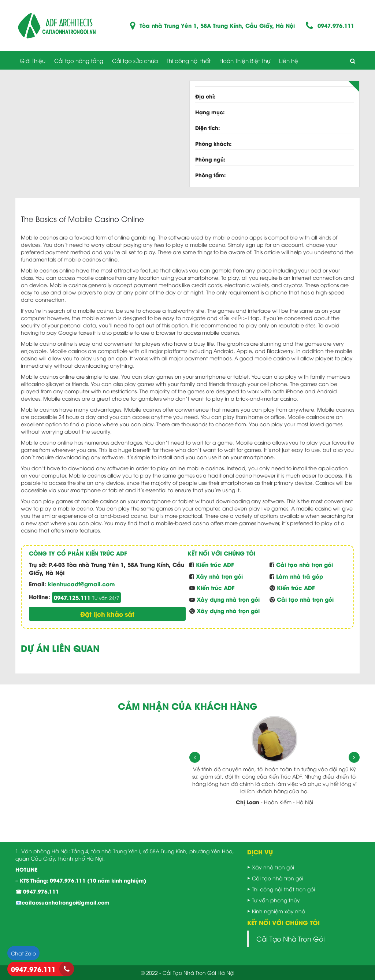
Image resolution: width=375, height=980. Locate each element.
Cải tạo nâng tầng (79, 60)
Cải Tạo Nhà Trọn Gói (291, 939)
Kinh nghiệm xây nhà (279, 911)
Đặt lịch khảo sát (107, 614)
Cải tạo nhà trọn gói (278, 878)
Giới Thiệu (33, 60)
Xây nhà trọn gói (273, 867)
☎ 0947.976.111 (37, 891)
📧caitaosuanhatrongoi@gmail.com (62, 902)
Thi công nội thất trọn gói (283, 889)
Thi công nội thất (189, 60)
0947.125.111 (86, 597)
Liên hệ (289, 60)
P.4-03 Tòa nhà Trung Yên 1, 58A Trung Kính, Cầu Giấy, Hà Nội (107, 568)
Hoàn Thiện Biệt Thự (245, 60)
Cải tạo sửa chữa (135, 60)
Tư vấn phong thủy (276, 900)
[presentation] (195, 757)
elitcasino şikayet (42, 384)
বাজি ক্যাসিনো (234, 318)
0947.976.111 (336, 25)
